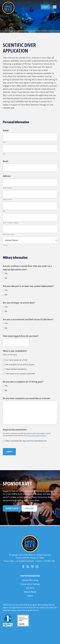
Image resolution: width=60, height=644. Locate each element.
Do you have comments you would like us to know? (27, 398)
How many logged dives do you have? (21, 336)
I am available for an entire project (20, 365)
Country (5, 245)
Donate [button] (45, 7)
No (6, 278)
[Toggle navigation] (55, 7)
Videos (30, 596)
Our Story (30, 588)
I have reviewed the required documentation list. (26, 441)
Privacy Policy (9, 561)
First (4, 142)
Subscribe (29, 508)
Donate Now (12, 508)
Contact (39, 561)
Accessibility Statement (25, 561)
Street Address (7, 188)
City (4, 211)
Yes (6, 273)
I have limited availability (16, 369)
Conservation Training (30, 584)
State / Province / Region (11, 223)
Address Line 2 (7, 200)
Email (6, 161)
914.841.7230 (50, 561)
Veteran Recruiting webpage (36, 436)
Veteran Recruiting (30, 580)
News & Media (30, 592)
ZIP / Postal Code (8, 234)
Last (4, 154)
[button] (23, 567)
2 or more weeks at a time (16, 360)
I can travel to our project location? (20, 374)
